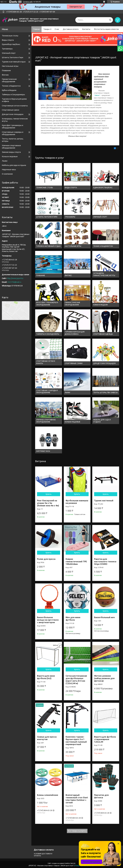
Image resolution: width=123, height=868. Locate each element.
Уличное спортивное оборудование (11, 147)
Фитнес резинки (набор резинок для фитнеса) (104, 678)
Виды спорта (8, 40)
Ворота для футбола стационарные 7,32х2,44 (105, 739)
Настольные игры (10, 66)
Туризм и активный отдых (14, 62)
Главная (36, 29)
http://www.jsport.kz (15, 278)
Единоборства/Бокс (11, 44)
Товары (47, 29)
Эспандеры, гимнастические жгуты (15, 120)
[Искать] (110, 20)
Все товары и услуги (76, 831)
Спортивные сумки (10, 110)
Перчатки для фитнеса (101, 796)
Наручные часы (9, 169)
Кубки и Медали (9, 90)
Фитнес (5, 75)
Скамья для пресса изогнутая (47, 738)
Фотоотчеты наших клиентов (106, 29)
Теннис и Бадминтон (11, 86)
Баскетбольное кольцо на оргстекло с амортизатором (48, 620)
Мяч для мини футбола (73, 619)
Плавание (6, 70)
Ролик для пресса (46, 559)
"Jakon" (97, 95)
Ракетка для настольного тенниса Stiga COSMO (105, 562)
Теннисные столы (10, 36)
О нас (57, 29)
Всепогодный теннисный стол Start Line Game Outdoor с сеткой (77, 799)
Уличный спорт (9, 53)
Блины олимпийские (48, 795)
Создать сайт (28, 2)
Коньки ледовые (10, 156)
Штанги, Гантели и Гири (12, 57)
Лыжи (5, 161)
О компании (7, 174)
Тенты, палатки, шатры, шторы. (13, 140)
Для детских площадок (13, 114)
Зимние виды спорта (11, 152)
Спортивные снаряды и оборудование (13, 133)
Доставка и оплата (71, 29)
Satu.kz (73, 863)
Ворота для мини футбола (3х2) (46, 677)
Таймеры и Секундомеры (13, 94)
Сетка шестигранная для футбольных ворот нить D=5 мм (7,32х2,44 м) (76, 680)
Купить (49, 494)
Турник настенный (104, 501)
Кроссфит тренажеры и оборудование (12, 126)
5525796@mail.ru (14, 282)
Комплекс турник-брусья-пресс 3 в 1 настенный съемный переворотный (76, 741)
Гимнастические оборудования (9, 80)
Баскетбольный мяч (104, 617)
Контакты (86, 29)
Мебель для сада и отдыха (14, 165)
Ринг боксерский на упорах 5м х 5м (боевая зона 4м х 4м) (48, 503)
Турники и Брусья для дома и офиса (14, 100)
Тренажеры (7, 49)
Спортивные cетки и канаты (15, 106)
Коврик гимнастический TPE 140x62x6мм (76, 562)
